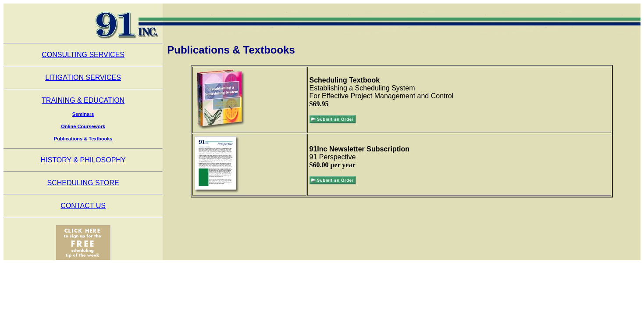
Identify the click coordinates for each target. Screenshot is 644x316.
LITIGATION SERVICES (83, 77)
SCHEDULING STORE (83, 183)
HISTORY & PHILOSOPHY (83, 160)
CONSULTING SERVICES (83, 55)
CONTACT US (83, 206)
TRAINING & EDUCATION (83, 100)
